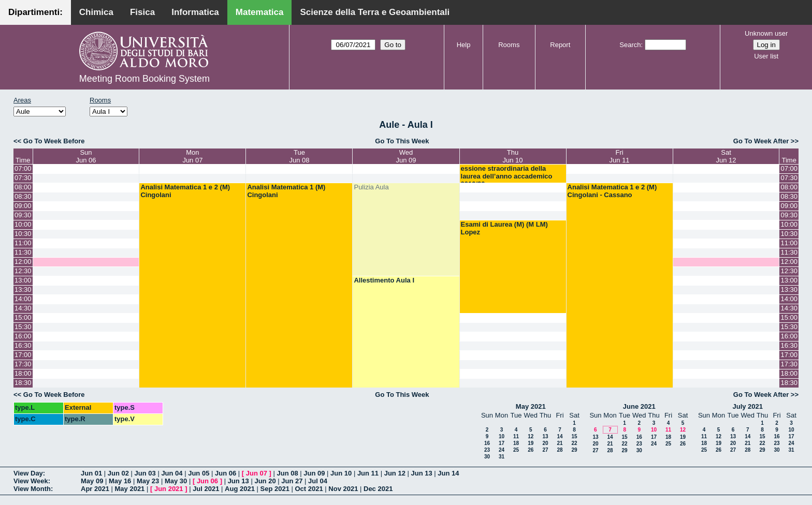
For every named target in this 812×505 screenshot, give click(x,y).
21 (560, 443)
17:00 (23, 355)
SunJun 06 (86, 156)
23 (487, 450)
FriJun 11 (620, 156)
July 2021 (748, 406)
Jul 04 (318, 481)
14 (560, 436)
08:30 (23, 196)
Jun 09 (314, 473)
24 (502, 450)
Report (560, 45)
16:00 (23, 336)
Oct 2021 (309, 489)
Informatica (195, 12)
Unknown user (766, 33)
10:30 (23, 234)
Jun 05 (199, 473)
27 (545, 450)
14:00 (23, 299)
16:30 (23, 345)
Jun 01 (91, 473)
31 (502, 457)
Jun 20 (265, 481)
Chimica (96, 12)
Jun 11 (368, 473)
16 (487, 443)
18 (516, 443)
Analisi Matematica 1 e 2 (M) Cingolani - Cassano (612, 191)
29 (574, 450)
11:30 (23, 252)
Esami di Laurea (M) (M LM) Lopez (504, 228)
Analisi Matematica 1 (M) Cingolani (286, 191)
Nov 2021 (343, 489)
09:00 (23, 206)
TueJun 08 (299, 156)
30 (487, 457)
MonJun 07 (192, 156)
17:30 (23, 364)
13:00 (23, 280)
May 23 (148, 481)
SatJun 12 (726, 156)
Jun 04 (172, 473)
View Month (32, 489)
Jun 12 (395, 473)
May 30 (176, 481)
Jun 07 (257, 473)
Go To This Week (402, 141)
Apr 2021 (95, 489)
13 (545, 436)
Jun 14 (448, 473)
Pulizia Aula (371, 187)
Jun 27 (292, 481)
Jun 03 (145, 473)
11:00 (23, 243)
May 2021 (531, 406)
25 (516, 450)
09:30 (23, 215)
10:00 (23, 224)
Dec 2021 (378, 489)
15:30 (23, 327)
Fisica (142, 12)
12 (531, 436)
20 (545, 443)
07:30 (23, 178)
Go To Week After (761, 141)
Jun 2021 (169, 489)
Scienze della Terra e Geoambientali (375, 12)
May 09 (92, 481)
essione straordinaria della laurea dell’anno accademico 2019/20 (507, 176)
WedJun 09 (406, 156)
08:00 (23, 187)
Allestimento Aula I (384, 280)
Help (464, 45)
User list (766, 56)
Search (630, 45)
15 (574, 436)
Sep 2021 (275, 489)
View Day (28, 473)
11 (516, 436)
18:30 (23, 383)
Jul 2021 (206, 489)
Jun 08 (287, 473)
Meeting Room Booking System (144, 79)
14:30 (23, 308)
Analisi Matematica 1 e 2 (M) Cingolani (185, 191)
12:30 (23, 271)
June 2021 (639, 406)
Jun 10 (341, 473)
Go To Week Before (54, 141)
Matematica (260, 12)
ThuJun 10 (513, 156)
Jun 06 (226, 473)
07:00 (23, 168)
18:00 (23, 373)
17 (502, 443)
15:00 (23, 317)
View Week (31, 481)
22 (574, 443)
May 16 (120, 481)
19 (531, 443)
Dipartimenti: (35, 12)
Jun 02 (118, 473)
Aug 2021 (240, 489)
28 (560, 450)
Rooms (509, 45)
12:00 (23, 262)
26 (531, 450)
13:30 (23, 289)
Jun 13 (421, 473)
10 (502, 436)
